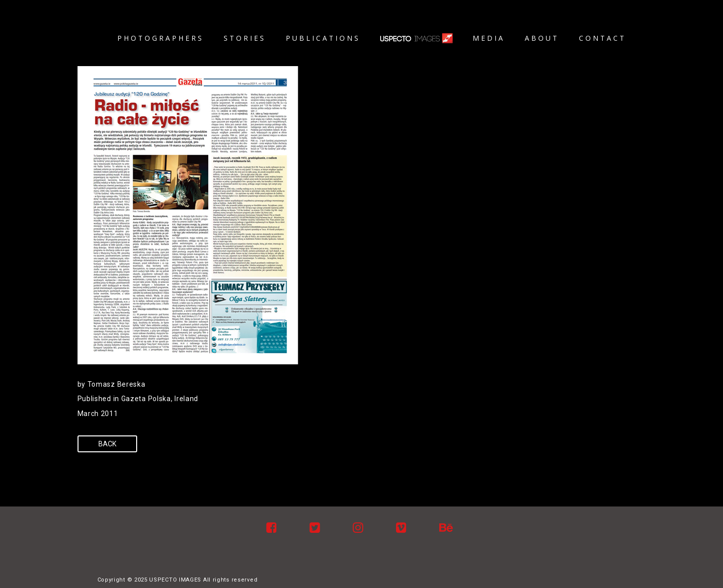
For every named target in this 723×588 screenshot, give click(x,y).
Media (489, 38)
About (542, 38)
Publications (323, 38)
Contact (602, 38)
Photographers (161, 38)
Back (107, 444)
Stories (245, 38)
